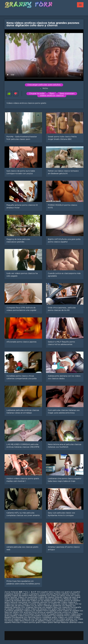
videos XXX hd (75, 604)
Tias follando (58, 616)
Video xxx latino (58, 596)
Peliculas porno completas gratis (42, 617)
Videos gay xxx (44, 604)
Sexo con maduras (62, 607)
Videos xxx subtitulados (23, 614)
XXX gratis (52, 609)
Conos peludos (47, 594)
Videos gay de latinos (14, 606)
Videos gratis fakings (51, 622)
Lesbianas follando (13, 594)
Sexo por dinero (12, 612)
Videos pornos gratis (31, 622)
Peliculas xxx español (43, 607)
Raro (52, 94)
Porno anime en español (42, 612)
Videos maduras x (69, 602)
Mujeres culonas (29, 604)
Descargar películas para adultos (44, 85)
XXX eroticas (25, 612)
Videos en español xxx (73, 611)
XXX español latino (45, 592)
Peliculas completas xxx (40, 596)
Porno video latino (16, 621)
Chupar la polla (37, 94)
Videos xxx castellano (55, 621)
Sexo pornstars (67, 94)
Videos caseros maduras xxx (51, 599)
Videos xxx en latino (33, 606)
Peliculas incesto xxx (67, 609)
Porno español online (53, 611)
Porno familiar (11, 597)
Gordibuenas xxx (20, 617)
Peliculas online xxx (63, 612)
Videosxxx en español (33, 611)
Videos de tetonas (39, 609)
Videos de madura (20, 596)
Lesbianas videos (23, 609)
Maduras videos (71, 599)
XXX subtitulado (12, 599)
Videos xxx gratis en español (67, 592)
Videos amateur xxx (68, 619)
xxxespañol (47, 616)
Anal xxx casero (73, 596)
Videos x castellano (31, 594)
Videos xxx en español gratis (44, 601)
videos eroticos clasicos (52, 96)
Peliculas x (17, 622)
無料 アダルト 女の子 (28, 592)
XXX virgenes (27, 607)
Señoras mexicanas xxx (21, 602)
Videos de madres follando (50, 597)
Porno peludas (54, 602)
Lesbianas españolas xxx (54, 606)
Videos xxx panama (29, 599)
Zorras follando (12, 592)
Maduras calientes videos (72, 622)
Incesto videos (64, 614)
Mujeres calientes (61, 594)
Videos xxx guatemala (28, 597)
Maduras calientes (13, 607)
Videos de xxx (28, 619)
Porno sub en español (35, 621)
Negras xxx (71, 606)
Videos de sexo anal (71, 597)
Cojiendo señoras (39, 602)
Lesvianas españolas (14, 611)
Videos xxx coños (65, 617)
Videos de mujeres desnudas (17, 601)
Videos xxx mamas (59, 604)
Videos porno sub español (30, 616)
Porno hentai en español (45, 614)
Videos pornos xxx (13, 604)
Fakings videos (41, 619)
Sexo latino (54, 619)
